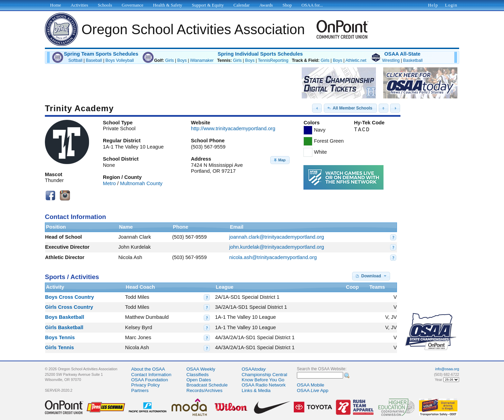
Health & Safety (167, 5)
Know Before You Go (263, 380)
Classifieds (197, 375)
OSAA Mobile (311, 385)
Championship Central (264, 375)
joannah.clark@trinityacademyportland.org (277, 237)
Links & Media (256, 390)
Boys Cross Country (70, 297)
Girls (169, 60)
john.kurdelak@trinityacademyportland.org (277, 247)
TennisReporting (273, 60)
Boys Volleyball (119, 60)
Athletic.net (356, 60)
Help (433, 5)
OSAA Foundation (150, 380)
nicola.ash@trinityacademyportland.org (273, 257)
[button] (317, 108)
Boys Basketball (65, 317)
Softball (75, 60)
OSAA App (313, 390)
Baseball (94, 60)
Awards (266, 5)
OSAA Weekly (201, 369)
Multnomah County (141, 183)
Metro (109, 183)
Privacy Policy (146, 385)
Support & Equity (208, 5)
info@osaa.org (447, 369)
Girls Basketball (64, 327)
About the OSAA (148, 369)
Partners (140, 390)
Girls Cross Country (69, 307)
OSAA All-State (402, 54)
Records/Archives (204, 390)
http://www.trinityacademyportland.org (233, 128)
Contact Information (151, 375)
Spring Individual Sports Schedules (260, 54)
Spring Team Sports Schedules (101, 54)
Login (451, 5)
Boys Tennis (60, 337)
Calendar (241, 5)
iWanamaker (202, 60)
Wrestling (391, 60)
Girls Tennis (60, 347)
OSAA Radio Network (264, 385)
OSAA (254, 369)
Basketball (413, 60)
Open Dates (199, 380)
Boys (182, 60)
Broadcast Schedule (207, 385)
